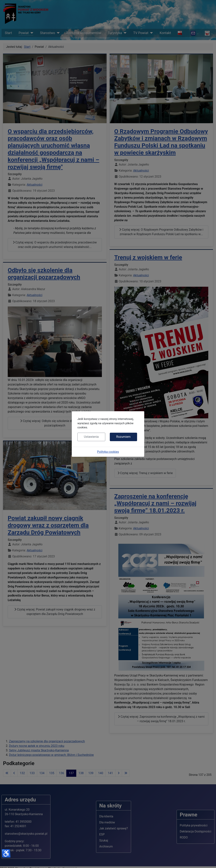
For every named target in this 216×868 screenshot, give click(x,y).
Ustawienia (91, 437)
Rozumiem (123, 437)
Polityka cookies (108, 452)
